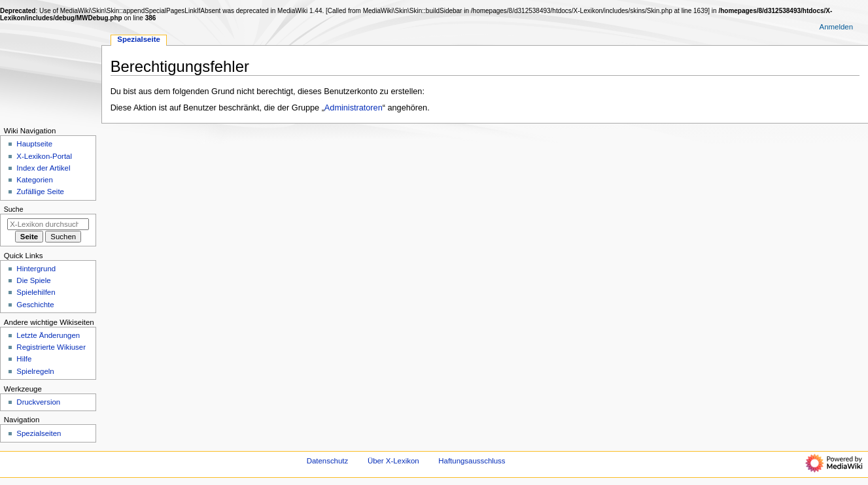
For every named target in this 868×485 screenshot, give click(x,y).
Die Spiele (33, 280)
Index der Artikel (43, 168)
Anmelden (837, 27)
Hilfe (24, 359)
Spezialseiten (39, 433)
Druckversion (38, 402)
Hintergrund (36, 269)
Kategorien (34, 180)
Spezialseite (139, 39)
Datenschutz (328, 461)
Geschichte (35, 305)
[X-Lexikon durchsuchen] (48, 224)
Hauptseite (34, 144)
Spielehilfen (36, 292)
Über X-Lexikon (393, 461)
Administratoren (354, 108)
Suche (14, 209)
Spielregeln (35, 371)
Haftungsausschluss (472, 461)
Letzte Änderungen (48, 335)
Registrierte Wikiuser (51, 347)
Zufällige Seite (40, 192)
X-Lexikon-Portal (44, 156)
